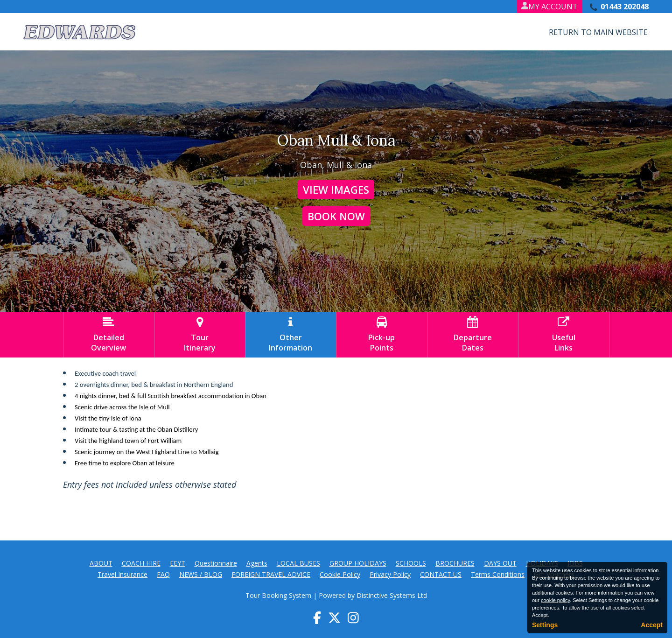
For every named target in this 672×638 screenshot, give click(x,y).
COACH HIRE (141, 563)
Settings (545, 625)
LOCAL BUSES (298, 563)
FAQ (163, 574)
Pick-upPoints (382, 335)
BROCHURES (455, 563)
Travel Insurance (122, 574)
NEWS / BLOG (201, 574)
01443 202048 (625, 7)
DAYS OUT (500, 563)
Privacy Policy (390, 574)
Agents (257, 563)
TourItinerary (200, 335)
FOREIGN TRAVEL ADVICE (271, 574)
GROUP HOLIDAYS (358, 563)
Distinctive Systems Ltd (392, 595)
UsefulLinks (564, 335)
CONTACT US (441, 574)
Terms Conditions (498, 574)
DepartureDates (473, 335)
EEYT (178, 563)
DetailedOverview (109, 335)
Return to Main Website (598, 32)
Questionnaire (216, 563)
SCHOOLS (411, 563)
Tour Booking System (278, 595)
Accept (652, 625)
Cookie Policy (340, 574)
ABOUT (101, 563)
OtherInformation (291, 335)
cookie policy (555, 600)
